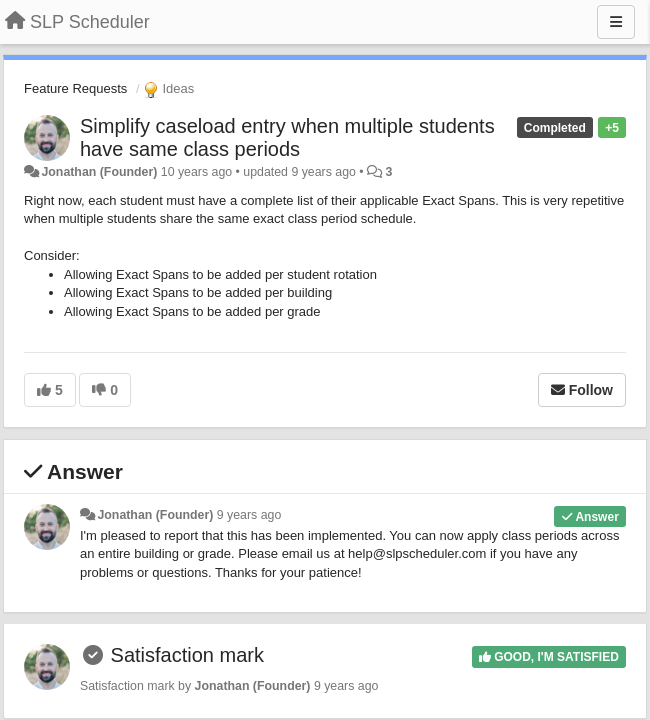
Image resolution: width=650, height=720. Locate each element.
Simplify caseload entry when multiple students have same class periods (287, 137)
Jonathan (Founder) (99, 172)
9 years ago (249, 515)
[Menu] (616, 22)
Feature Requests (75, 88)
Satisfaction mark (187, 655)
